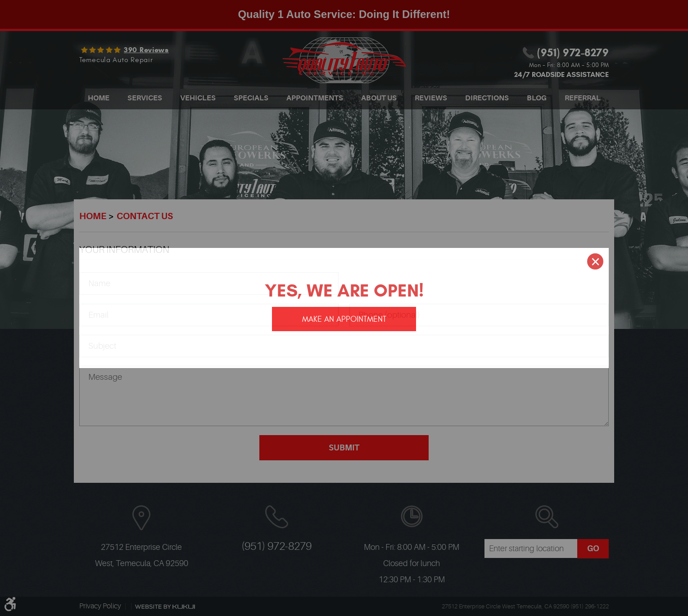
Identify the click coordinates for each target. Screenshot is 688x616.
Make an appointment (344, 319)
